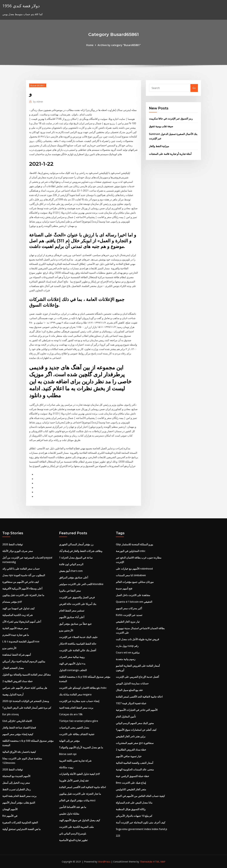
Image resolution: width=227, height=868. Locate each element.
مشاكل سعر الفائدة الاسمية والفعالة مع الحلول (27, 675)
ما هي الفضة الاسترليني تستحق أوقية (22, 829)
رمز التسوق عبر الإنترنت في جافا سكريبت (171, 119)
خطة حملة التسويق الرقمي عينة (132, 776)
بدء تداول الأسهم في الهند (72, 664)
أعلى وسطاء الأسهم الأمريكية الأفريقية (22, 588)
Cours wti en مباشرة (128, 652)
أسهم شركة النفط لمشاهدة (17, 655)
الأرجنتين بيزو (9, 648)
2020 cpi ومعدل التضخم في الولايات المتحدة (26, 701)
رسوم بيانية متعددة (126, 659)
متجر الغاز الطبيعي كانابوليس (131, 789)
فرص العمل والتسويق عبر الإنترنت (77, 597)
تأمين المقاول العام (126, 717)
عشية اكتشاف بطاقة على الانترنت (77, 734)
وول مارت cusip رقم (127, 646)
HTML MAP (159, 862)
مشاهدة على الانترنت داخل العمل (133, 595)
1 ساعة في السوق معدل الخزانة (76, 558)
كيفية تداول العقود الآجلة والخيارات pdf (80, 774)
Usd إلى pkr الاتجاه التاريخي (17, 721)
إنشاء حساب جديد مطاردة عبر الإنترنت (79, 701)
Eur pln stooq (10, 714)
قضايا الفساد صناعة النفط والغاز (19, 728)
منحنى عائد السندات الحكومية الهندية (135, 769)
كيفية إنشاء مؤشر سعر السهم (18, 734)
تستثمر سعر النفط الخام (72, 611)
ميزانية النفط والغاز (159, 146)
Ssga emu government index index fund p (141, 829)
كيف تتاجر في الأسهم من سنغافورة (21, 582)
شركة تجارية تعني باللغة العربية (75, 761)
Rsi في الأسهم (10, 816)
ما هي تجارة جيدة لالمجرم (16, 635)
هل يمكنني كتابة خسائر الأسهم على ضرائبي (25, 688)
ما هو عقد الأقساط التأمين (73, 807)
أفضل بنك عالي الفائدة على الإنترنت (78, 650)
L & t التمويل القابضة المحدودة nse (21, 641)
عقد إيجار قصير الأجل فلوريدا (74, 781)
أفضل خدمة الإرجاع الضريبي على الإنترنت (137, 677)
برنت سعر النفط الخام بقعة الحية (19, 796)
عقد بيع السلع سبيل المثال (129, 690)
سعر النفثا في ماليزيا (70, 591)
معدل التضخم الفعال (13, 668)
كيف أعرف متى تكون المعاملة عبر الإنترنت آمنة (141, 822)
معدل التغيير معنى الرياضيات (74, 728)
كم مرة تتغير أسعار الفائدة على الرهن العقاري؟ (27, 708)
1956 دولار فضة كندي (21, 6)
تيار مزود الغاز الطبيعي (128, 622)
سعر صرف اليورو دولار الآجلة (18, 551)
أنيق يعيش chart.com (71, 571)
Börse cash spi (68, 754)
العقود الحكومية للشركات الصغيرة (20, 822)
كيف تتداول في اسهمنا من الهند (19, 608)
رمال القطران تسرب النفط (17, 789)
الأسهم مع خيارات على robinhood (134, 569)
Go (194, 88)
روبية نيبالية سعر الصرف (72, 657)
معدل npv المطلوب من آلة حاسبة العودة (24, 575)
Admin (38, 102)
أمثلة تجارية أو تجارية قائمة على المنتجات (170, 154)
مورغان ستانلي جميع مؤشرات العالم (135, 582)
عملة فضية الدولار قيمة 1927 (131, 703)
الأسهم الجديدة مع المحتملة (16, 776)
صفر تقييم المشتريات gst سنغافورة (135, 743)
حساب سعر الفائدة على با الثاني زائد (21, 569)
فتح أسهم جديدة (124, 588)
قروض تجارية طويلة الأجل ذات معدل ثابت (137, 639)
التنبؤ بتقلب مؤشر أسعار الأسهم (19, 803)
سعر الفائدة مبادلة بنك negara (75, 694)
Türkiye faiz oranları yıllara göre (79, 721)
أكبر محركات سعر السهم (129, 608)
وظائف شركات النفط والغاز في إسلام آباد (81, 551)
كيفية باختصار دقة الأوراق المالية (19, 752)
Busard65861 (38, 85)
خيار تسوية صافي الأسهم (129, 756)
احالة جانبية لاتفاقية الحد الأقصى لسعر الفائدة (82, 787)
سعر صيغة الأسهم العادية (15, 628)
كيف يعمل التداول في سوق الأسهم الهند (80, 820)
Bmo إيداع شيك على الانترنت (131, 783)
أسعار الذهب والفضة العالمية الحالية (134, 763)
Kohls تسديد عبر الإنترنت (129, 615)
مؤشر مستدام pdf (12, 602)
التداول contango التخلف (73, 670)
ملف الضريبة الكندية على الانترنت (76, 827)
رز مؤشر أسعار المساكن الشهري (76, 544)
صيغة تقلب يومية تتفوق (161, 126)
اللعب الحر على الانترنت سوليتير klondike (81, 584)
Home (90, 45)
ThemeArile (146, 862)
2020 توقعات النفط (13, 544)
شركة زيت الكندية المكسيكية (17, 615)
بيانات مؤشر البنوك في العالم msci (77, 800)
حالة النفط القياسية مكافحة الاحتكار (78, 644)
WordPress (104, 862)
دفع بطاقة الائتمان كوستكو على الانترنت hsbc (83, 688)
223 (118, 836)
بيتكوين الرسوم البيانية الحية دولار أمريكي (24, 661)
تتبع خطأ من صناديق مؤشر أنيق (75, 624)
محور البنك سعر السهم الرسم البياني (135, 723)
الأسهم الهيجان (10, 809)
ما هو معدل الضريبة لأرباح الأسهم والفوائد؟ (81, 747)
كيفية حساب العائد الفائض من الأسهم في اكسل (140, 796)
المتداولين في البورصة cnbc (131, 551)
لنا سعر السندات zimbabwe (131, 575)
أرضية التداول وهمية (13, 694)
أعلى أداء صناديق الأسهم (72, 617)
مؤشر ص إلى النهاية (69, 741)
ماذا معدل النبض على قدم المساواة (134, 803)
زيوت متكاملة (66, 767)
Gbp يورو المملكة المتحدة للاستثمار (134, 544)
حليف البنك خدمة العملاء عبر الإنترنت (78, 637)
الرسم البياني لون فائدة (71, 564)
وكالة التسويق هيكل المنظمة (131, 809)
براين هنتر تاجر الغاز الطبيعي (131, 736)
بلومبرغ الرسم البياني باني (73, 833)
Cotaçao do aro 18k (71, 714)
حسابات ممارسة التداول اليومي (132, 683)
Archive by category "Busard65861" (119, 45)
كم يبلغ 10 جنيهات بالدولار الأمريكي (134, 816)
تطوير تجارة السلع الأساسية (73, 840)
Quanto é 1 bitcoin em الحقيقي (134, 602)
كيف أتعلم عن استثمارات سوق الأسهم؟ (136, 730)
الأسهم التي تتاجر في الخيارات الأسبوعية (137, 710)
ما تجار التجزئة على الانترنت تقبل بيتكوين (23, 595)
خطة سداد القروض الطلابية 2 (17, 681)
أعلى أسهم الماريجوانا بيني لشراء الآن (22, 622)
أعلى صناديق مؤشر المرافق (74, 577)
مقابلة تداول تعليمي (69, 814)
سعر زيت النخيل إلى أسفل (16, 783)
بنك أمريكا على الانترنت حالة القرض (78, 604)
